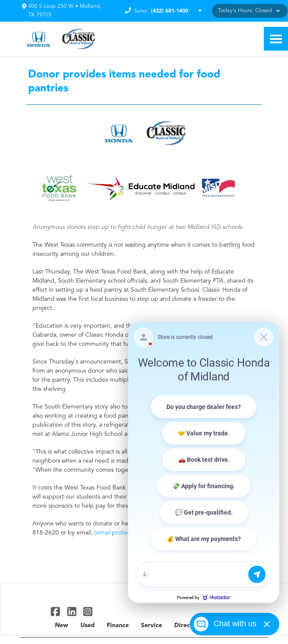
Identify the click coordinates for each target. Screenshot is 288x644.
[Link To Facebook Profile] (56, 611)
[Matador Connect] (204, 462)
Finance (118, 625)
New (62, 625)
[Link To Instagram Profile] (88, 611)
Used (88, 625)
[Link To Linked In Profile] (72, 611)
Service (152, 625)
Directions (189, 625)
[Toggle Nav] (276, 39)
